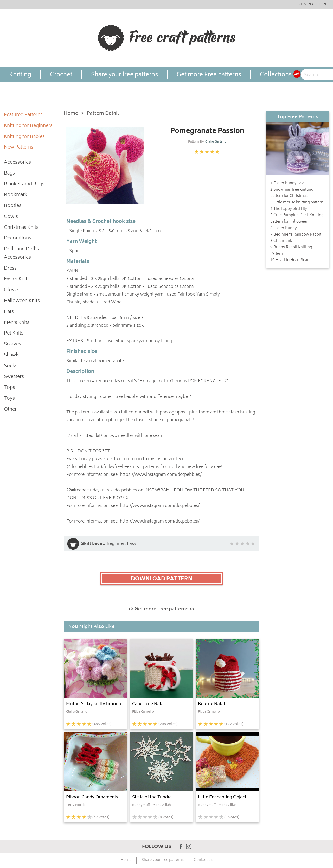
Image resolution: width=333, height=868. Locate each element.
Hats (9, 312)
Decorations (18, 239)
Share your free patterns (124, 75)
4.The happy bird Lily (289, 209)
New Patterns (19, 148)
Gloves (12, 290)
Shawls (12, 355)
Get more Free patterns (209, 75)
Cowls (11, 217)
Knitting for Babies (24, 137)
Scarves (12, 345)
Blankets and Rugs (24, 185)
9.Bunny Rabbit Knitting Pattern (291, 251)
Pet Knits (14, 334)
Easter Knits (17, 279)
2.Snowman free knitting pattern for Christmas (292, 193)
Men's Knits (17, 323)
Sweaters (14, 377)
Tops (9, 388)
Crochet (61, 75)
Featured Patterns (23, 115)
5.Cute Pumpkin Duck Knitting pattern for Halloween (297, 219)
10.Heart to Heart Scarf (290, 260)
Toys (9, 399)
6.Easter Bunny (284, 228)
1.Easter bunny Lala (287, 183)
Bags (9, 174)
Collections (276, 75)
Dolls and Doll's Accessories (21, 254)
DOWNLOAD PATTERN (162, 579)
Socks (11, 366)
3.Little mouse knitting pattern (297, 203)
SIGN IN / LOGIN (312, 5)
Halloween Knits (22, 301)
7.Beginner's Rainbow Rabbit (296, 235)
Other (10, 410)
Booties (13, 206)
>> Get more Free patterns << (161, 609)
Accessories (17, 163)
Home (71, 114)
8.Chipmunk (281, 241)
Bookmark (16, 195)
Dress (10, 269)
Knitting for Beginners (28, 126)
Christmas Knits (21, 228)
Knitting (20, 75)
